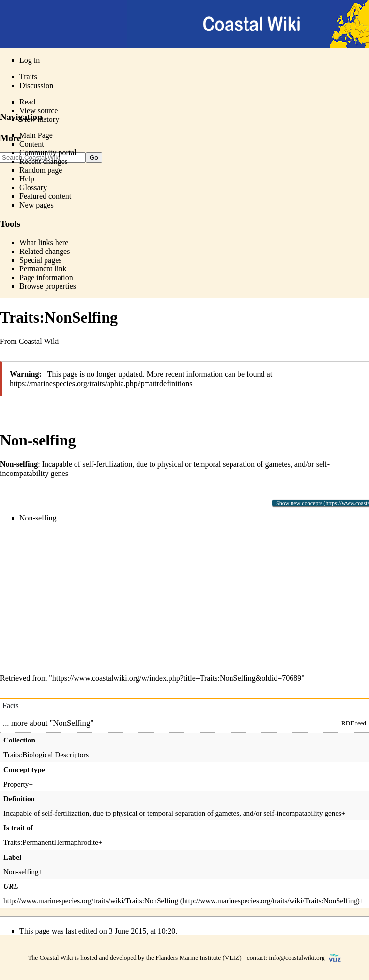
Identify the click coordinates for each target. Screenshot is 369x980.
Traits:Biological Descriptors (46, 754)
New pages (37, 205)
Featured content (45, 196)
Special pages (41, 260)
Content (32, 144)
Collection (19, 740)
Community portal (48, 153)
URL (11, 886)
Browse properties (48, 286)
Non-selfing (38, 518)
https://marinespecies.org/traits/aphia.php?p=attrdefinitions (101, 383)
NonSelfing (71, 723)
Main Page (36, 135)
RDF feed (354, 723)
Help (27, 179)
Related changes (45, 251)
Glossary (33, 187)
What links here (44, 243)
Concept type (24, 769)
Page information (46, 277)
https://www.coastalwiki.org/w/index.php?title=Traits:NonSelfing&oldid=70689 (177, 678)
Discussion (36, 85)
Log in (30, 60)
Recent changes (44, 161)
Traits (28, 77)
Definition (19, 798)
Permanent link (43, 269)
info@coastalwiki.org (297, 958)
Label (12, 857)
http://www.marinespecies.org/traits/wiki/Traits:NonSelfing (91, 900)
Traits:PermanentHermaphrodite (51, 842)
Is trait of (18, 827)
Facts (11, 705)
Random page (41, 170)
